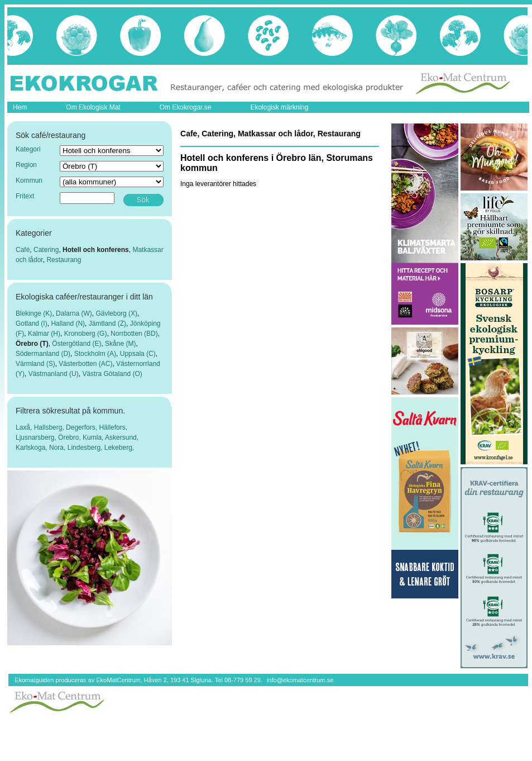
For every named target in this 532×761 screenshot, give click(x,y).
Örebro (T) (32, 344)
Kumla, (94, 437)
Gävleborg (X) (116, 313)
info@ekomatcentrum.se (300, 680)
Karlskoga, (32, 448)
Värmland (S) (35, 364)
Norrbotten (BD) (134, 334)
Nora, (58, 448)
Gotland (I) (32, 324)
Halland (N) (68, 324)
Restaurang (64, 260)
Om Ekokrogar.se (186, 107)
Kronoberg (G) (86, 334)
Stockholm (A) (95, 354)
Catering (46, 250)
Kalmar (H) (44, 334)
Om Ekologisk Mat (93, 107)
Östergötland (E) (76, 344)
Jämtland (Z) (107, 324)
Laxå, (25, 427)
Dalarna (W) (74, 313)
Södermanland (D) (43, 354)
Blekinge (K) (34, 313)
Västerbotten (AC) (85, 364)
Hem (20, 107)
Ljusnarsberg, (37, 437)
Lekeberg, (119, 448)
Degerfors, (82, 427)
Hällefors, (113, 427)
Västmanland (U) (54, 374)
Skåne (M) (120, 344)
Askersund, (122, 437)
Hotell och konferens (96, 250)
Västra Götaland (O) (112, 374)
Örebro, (70, 437)
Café (23, 250)
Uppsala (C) (138, 354)
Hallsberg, (50, 427)
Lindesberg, (86, 448)
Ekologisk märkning (279, 107)
